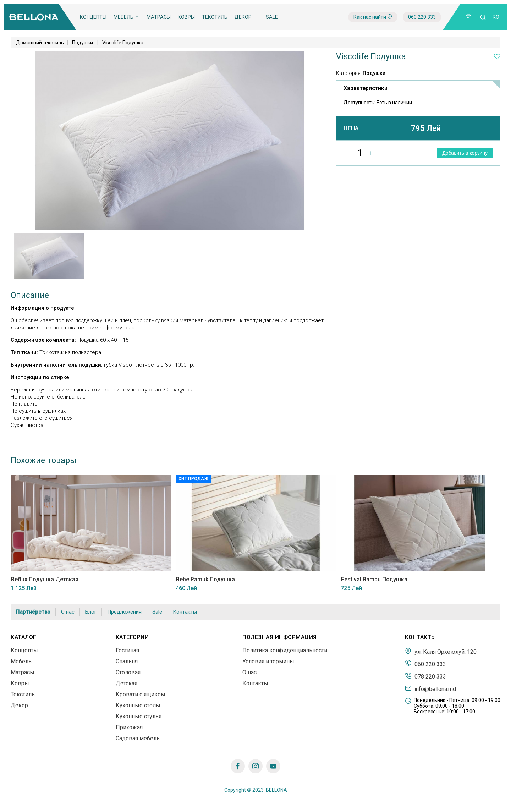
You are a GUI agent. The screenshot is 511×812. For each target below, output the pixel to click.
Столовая (128, 672)
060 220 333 (422, 17)
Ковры (186, 17)
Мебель (127, 17)
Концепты (93, 17)
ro (496, 17)
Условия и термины (268, 661)
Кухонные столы (138, 705)
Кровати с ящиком (140, 694)
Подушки (83, 43)
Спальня (127, 661)
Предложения (124, 612)
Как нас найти (373, 17)
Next (490, 523)
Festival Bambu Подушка (374, 579)
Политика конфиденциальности (285, 650)
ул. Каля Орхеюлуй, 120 (441, 651)
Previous (21, 523)
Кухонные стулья (139, 716)
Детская (127, 683)
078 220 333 (425, 676)
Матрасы (159, 17)
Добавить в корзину (465, 153)
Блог (91, 612)
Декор (243, 17)
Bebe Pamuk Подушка (205, 579)
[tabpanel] (49, 256)
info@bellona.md (430, 688)
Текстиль (215, 17)
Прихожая (129, 727)
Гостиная (127, 650)
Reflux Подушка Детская (44, 579)
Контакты (185, 612)
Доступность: (378, 103)
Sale (272, 17)
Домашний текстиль (40, 43)
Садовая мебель (138, 738)
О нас (68, 612)
